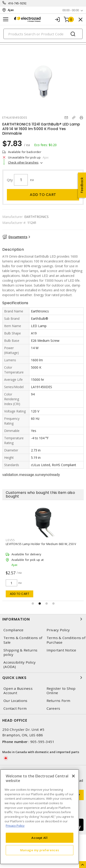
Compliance (14, 630)
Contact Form (15, 708)
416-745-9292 (17, 3)
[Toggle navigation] (6, 19)
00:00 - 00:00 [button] (71, 10)
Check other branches (23, 162)
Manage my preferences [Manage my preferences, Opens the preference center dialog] (40, 850)
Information (43, 619)
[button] (33, 604)
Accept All (40, 838)
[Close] (73, 776)
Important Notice (61, 650)
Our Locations (15, 701)
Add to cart (43, 195)
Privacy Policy (58, 630)
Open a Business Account (18, 691)
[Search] (43, 34)
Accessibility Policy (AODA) (19, 665)
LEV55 (10, 540)
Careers (53, 708)
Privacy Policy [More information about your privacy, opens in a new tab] (15, 826)
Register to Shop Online (61, 691)
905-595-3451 (42, 742)
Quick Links (43, 678)
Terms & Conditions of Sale (23, 640)
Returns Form (58, 701)
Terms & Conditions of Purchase (66, 640)
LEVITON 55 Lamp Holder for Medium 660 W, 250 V (41, 544)
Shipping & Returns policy (21, 652)
